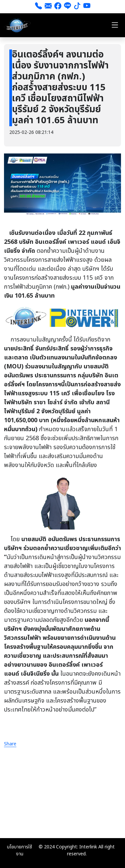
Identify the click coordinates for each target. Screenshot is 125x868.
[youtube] (87, 7)
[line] (67, 7)
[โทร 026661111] (38, 7)
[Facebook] (58, 7)
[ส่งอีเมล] (48, 7)
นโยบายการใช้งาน (19, 850)
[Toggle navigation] (115, 25)
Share (10, 744)
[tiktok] (77, 7)
